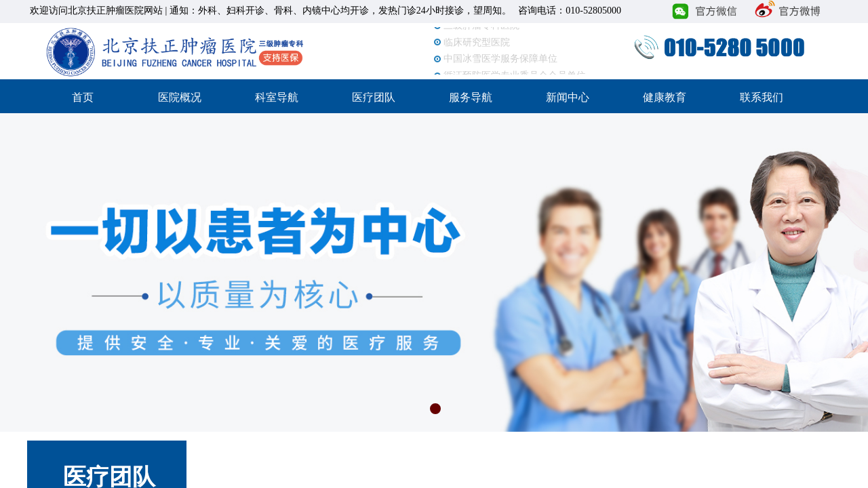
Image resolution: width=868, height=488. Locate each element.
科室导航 (277, 97)
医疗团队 (374, 97)
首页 (83, 97)
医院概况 (180, 97)
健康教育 (665, 97)
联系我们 (762, 97)
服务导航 (471, 97)
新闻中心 (568, 97)
